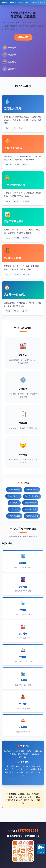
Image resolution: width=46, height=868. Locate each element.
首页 (16, 3)
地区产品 (27, 3)
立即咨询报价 (23, 37)
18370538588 (28, 830)
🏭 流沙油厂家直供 (7, 3)
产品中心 (21, 3)
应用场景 (33, 3)
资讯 (38, 3)
